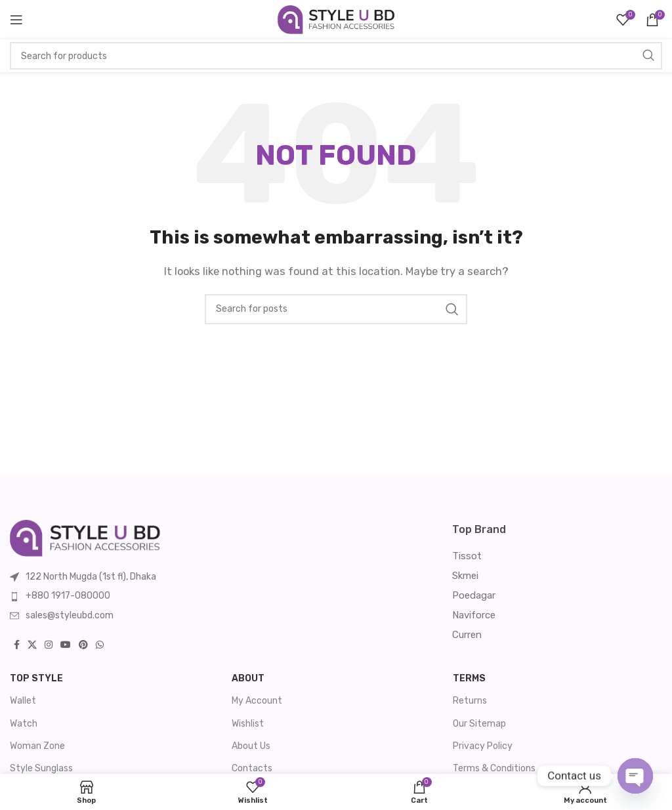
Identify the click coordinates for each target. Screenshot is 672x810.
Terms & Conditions (494, 768)
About (248, 678)
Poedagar (474, 595)
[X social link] (32, 645)
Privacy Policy (483, 746)
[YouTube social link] (66, 645)
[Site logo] (336, 19)
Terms (469, 678)
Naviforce (474, 615)
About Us (251, 746)
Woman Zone (37, 746)
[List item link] (145, 596)
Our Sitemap (479, 724)
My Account (257, 701)
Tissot (467, 556)
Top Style (36, 678)
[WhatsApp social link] (100, 645)
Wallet (23, 701)
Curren (467, 635)
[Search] (336, 56)
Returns (470, 701)
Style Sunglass (41, 768)
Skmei (465, 576)
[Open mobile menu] (16, 20)
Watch (24, 724)
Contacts (252, 768)
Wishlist (248, 724)
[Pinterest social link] (83, 645)
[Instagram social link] (49, 645)
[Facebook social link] (17, 645)
